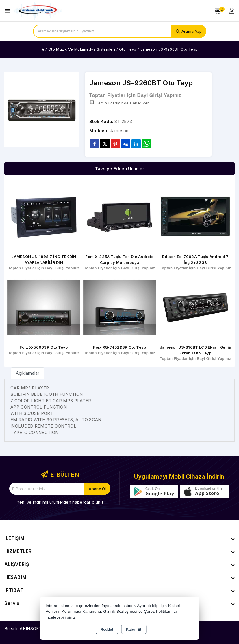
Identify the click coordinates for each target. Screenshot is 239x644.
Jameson (119, 131)
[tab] (28, 373)
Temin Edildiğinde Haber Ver (119, 103)
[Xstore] (38, 11)
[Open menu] (9, 11)
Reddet (107, 630)
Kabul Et (134, 630)
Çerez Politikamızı (160, 611)
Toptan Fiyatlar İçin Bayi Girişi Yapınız (135, 95)
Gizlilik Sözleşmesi (120, 611)
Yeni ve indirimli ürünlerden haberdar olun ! (60, 502)
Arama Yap (192, 31)
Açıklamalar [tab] (28, 373)
